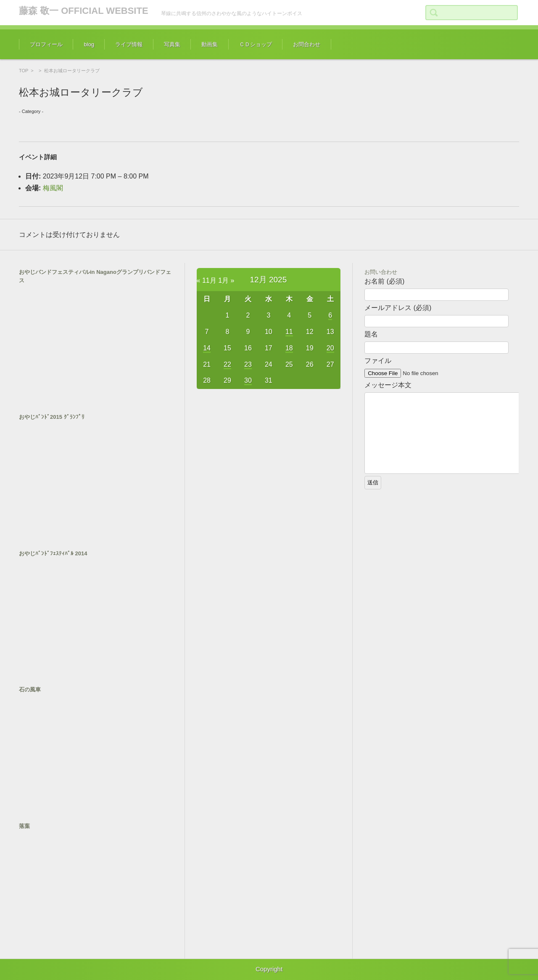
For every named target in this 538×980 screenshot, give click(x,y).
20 (330, 348)
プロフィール (46, 44)
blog (89, 44)
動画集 (210, 44)
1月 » (226, 280)
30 (248, 380)
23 (248, 364)
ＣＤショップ (256, 44)
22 (227, 364)
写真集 (172, 44)
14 (207, 348)
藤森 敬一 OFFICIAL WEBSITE (84, 11)
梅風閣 (53, 188)
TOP (24, 71)
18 (289, 348)
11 (289, 332)
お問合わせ (307, 44)
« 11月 (207, 280)
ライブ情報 (129, 44)
